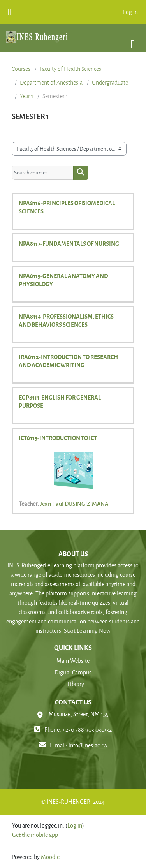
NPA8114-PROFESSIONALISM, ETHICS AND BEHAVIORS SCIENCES (66, 320)
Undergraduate (110, 83)
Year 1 (26, 96)
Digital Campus (73, 672)
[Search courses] (43, 173)
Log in (130, 12)
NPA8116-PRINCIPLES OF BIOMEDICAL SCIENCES (67, 207)
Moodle (50, 857)
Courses (21, 69)
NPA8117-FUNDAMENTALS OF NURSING (69, 243)
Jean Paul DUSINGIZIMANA (74, 504)
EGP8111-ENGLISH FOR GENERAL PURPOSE (60, 401)
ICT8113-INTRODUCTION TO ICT (58, 438)
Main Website (73, 661)
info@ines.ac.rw (88, 745)
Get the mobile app (35, 835)
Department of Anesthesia (51, 83)
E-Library (73, 684)
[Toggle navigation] (133, 40)
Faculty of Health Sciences (70, 69)
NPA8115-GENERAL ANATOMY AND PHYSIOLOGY (63, 280)
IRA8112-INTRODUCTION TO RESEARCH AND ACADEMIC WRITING (68, 361)
